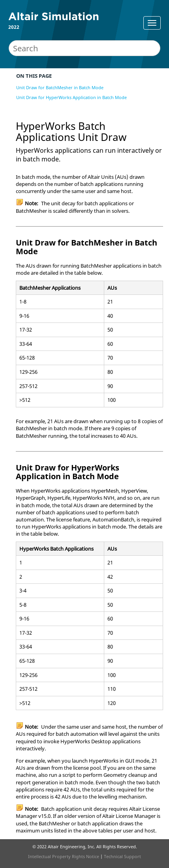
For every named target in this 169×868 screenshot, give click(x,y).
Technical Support (122, 856)
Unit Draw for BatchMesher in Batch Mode (60, 87)
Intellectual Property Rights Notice (64, 856)
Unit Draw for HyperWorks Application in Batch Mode (71, 97)
